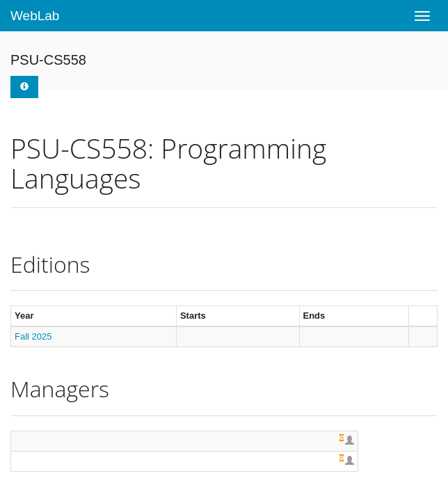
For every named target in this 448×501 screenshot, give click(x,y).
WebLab (35, 16)
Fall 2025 (33, 336)
